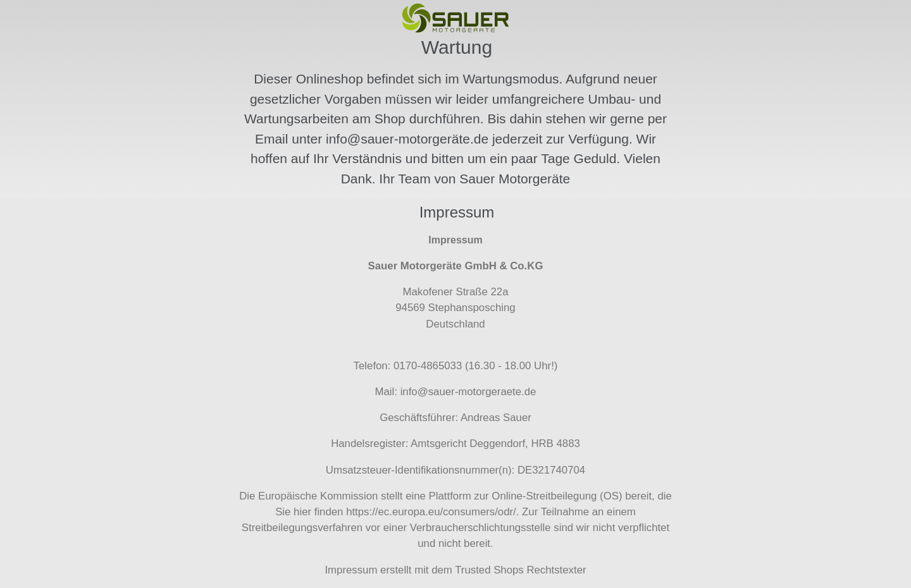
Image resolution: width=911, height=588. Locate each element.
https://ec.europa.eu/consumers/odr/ (431, 512)
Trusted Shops (489, 570)
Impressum (351, 570)
